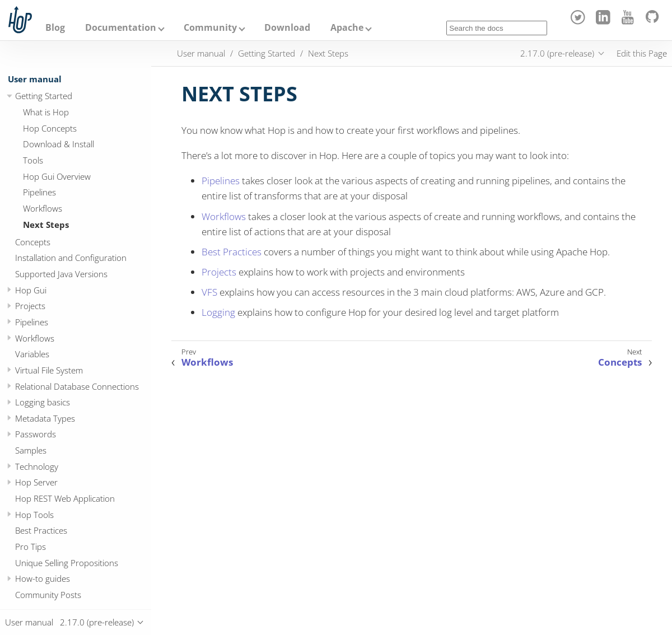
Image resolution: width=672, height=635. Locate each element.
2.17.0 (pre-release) (557, 53)
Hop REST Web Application (65, 498)
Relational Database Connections (77, 386)
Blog (55, 27)
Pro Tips (31, 547)
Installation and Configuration (71, 258)
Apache (347, 27)
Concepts (33, 242)
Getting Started (44, 96)
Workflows (43, 208)
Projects (30, 306)
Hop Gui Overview (57, 176)
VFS (209, 292)
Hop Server (36, 482)
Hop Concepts (50, 128)
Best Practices (41, 530)
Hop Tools (34, 515)
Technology (37, 466)
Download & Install (59, 144)
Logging (218, 312)
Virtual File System (49, 370)
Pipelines (39, 192)
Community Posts (48, 595)
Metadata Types (45, 418)
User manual (35, 79)
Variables (32, 354)
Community (210, 27)
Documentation (121, 27)
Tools (33, 160)
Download (287, 27)
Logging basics (43, 402)
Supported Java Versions (61, 274)
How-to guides (43, 578)
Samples (31, 450)
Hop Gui (31, 290)
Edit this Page (642, 53)
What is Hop (46, 112)
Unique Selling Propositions (67, 563)
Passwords (36, 434)
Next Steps (46, 225)
